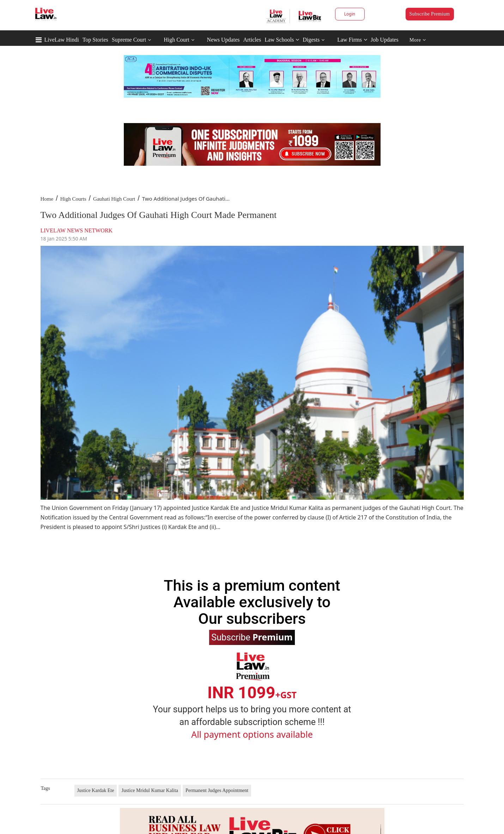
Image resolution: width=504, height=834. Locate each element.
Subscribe (252, 637)
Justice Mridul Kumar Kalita (150, 790)
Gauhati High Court (114, 199)
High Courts (73, 199)
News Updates (223, 40)
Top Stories (95, 40)
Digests (311, 40)
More (418, 40)
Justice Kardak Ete (96, 790)
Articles (252, 40)
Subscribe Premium (430, 14)
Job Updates (385, 40)
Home (47, 199)
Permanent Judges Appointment (217, 790)
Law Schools (282, 40)
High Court (176, 40)
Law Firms (352, 40)
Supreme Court (129, 40)
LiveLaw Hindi (62, 40)
